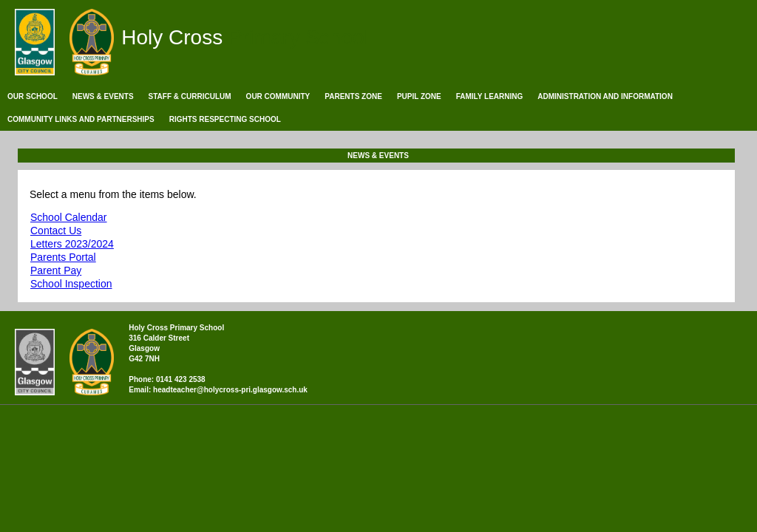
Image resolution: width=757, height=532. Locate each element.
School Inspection (71, 284)
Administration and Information (605, 96)
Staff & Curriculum (190, 96)
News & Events (103, 96)
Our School (33, 96)
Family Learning (490, 96)
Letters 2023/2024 (72, 244)
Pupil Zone (419, 96)
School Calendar (69, 217)
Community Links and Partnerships (81, 119)
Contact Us (56, 231)
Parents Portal (63, 257)
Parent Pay (56, 270)
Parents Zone (353, 96)
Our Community (278, 96)
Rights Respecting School (225, 119)
